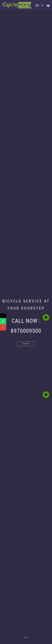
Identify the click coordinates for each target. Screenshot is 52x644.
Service (26, 344)
